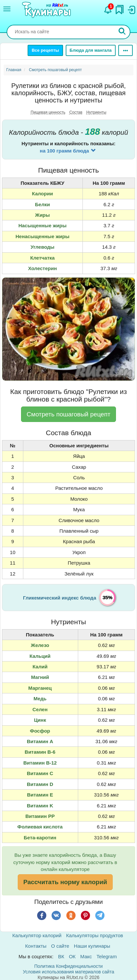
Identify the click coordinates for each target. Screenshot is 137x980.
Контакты (36, 946)
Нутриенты (96, 112)
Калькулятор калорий (37, 935)
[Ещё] (126, 50)
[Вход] (131, 8)
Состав (76, 112)
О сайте (60, 946)
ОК (72, 956)
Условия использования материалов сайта (69, 972)
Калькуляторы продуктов (94, 935)
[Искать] (122, 32)
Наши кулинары (92, 946)
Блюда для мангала (91, 50)
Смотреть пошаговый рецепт (68, 414)
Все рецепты (45, 50)
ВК (61, 956)
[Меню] (7, 9)
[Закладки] (120, 8)
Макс (86, 956)
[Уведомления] (108, 8)
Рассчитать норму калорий (65, 882)
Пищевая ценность (48, 112)
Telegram (107, 956)
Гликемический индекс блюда (60, 598)
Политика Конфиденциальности (68, 966)
